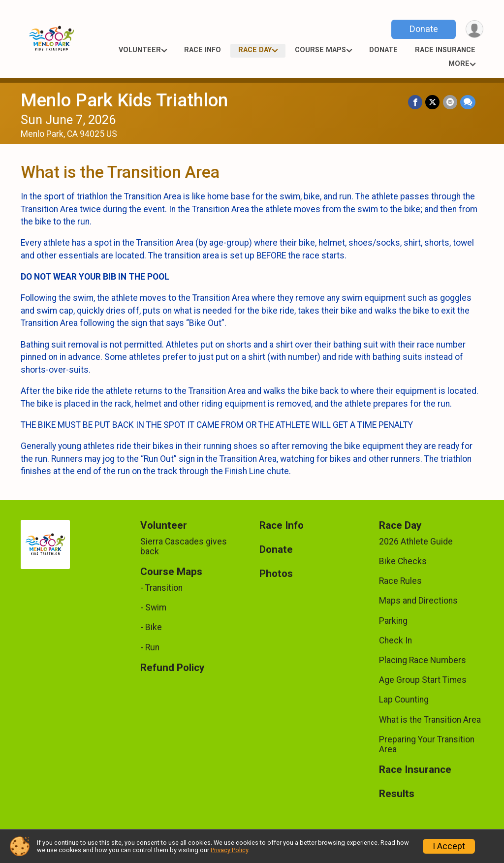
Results (397, 794)
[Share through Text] (468, 102)
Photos (276, 574)
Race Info (203, 50)
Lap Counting (404, 700)
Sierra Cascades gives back (184, 546)
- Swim (153, 607)
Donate (423, 29)
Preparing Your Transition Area (427, 744)
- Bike (151, 627)
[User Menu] (474, 29)
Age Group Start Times (423, 680)
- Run (150, 647)
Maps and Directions (418, 601)
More (459, 64)
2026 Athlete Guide (416, 542)
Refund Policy (172, 668)
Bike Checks (403, 561)
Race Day (255, 50)
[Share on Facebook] (416, 102)
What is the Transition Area (430, 720)
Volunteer (140, 50)
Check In (395, 640)
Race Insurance (445, 50)
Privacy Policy (229, 850)
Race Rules (400, 581)
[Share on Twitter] (433, 102)
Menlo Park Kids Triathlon (124, 100)
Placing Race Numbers (423, 660)
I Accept (449, 846)
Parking (393, 621)
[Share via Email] (450, 102)
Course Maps (320, 50)
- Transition (161, 588)
